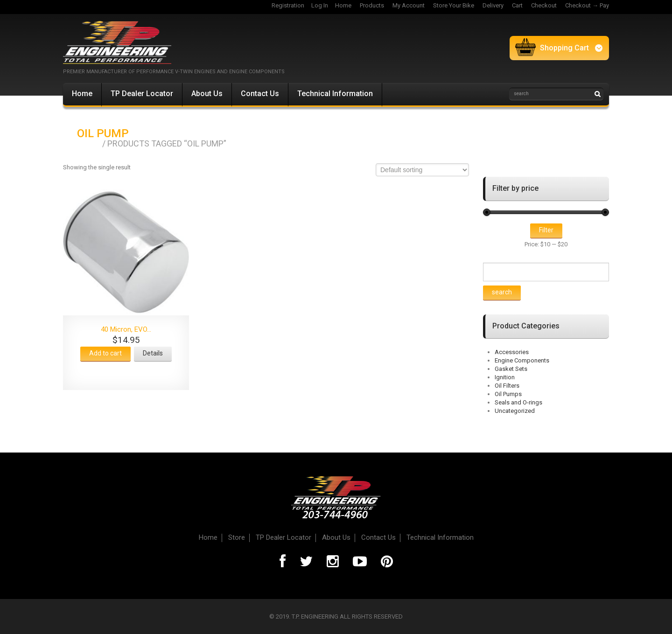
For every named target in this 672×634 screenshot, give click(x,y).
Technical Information (335, 94)
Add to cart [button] (105, 353)
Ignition (505, 377)
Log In (320, 5)
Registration (288, 5)
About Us (207, 94)
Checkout (544, 5)
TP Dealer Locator (142, 94)
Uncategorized (515, 411)
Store (237, 537)
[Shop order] (422, 170)
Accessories (512, 352)
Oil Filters (507, 386)
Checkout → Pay (587, 5)
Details (153, 353)
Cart (517, 5)
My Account (409, 5)
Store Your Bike (454, 5)
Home (343, 5)
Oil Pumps (508, 394)
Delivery (493, 5)
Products (372, 5)
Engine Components (522, 360)
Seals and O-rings (518, 402)
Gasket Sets (511, 369)
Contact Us (260, 94)
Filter (546, 230)
